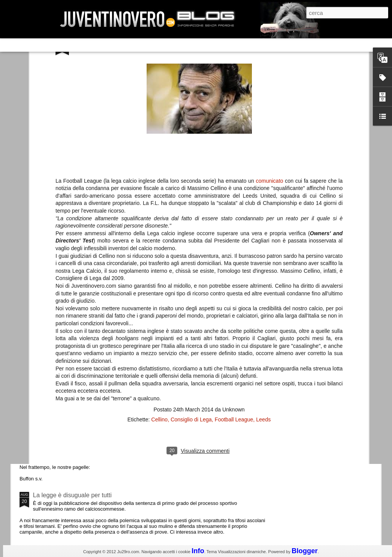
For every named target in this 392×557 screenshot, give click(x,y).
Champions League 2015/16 (71, 366)
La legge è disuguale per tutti (72, 495)
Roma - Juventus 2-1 (61, 332)
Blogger (305, 551)
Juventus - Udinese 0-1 (65, 430)
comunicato (269, 72)
